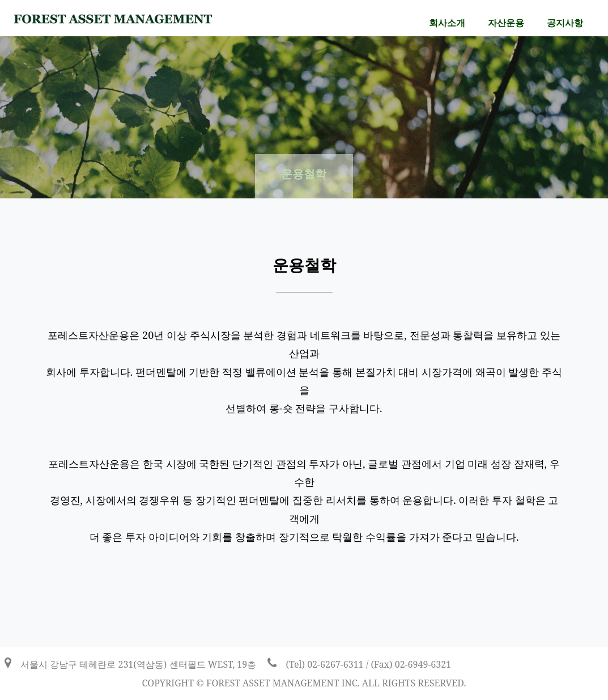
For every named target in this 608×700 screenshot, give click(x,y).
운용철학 (304, 174)
